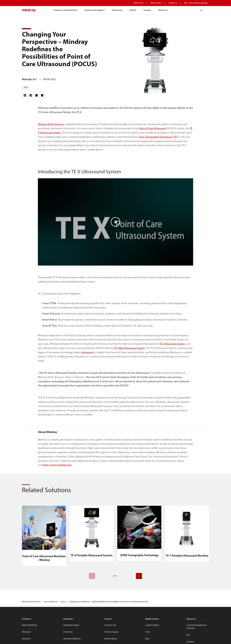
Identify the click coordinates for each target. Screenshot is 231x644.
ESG (188, 635)
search (203, 9)
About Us (163, 10)
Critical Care (68, 632)
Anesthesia (26, 639)
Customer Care (110, 625)
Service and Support (95, 10)
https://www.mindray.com (57, 465)
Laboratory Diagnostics (72, 639)
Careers (147, 10)
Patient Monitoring (29, 625)
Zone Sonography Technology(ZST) (159, 137)
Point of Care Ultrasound (153, 129)
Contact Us (173, 3)
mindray (29, 10)
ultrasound (87, 353)
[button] (114, 576)
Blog (147, 639)
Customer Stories (152, 625)
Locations (190, 642)
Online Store (138, 3)
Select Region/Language (198, 3)
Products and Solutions (66, 10)
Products (27, 619)
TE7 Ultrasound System (172, 344)
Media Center (156, 3)
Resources (117, 10)
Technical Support (111, 632)
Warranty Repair (111, 639)
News (148, 632)
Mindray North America (51, 124)
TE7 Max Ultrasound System (129, 348)
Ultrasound (26, 632)
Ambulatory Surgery (71, 625)
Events (133, 10)
